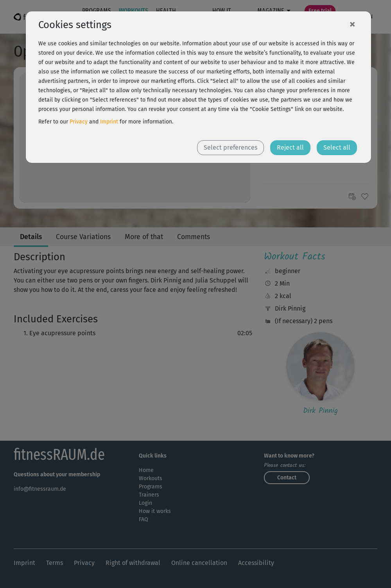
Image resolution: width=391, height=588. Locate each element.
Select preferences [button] (230, 147)
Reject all (290, 147)
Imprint (109, 122)
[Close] (352, 24)
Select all (337, 147)
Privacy (79, 122)
